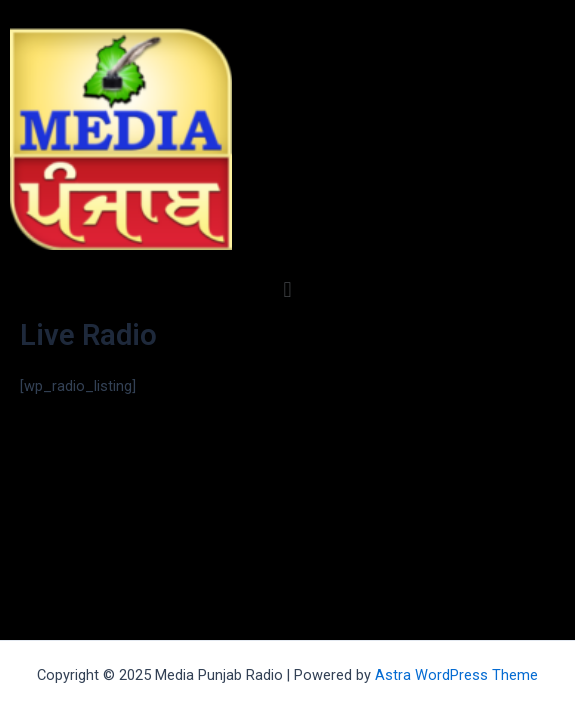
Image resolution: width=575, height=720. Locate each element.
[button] (287, 289)
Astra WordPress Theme (456, 675)
